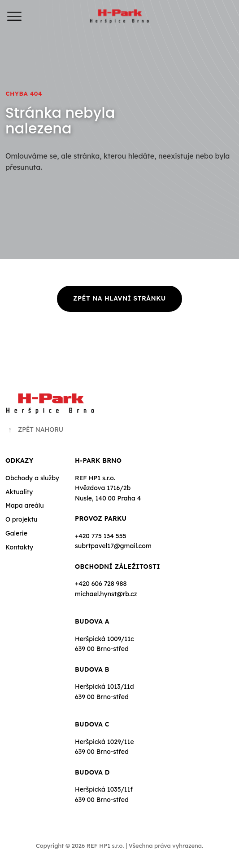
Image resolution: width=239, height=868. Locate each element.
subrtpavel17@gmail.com (113, 546)
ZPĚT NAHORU (34, 430)
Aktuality (19, 492)
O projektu (21, 519)
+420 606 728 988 (101, 584)
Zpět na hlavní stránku (119, 298)
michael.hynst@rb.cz (106, 594)
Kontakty (19, 547)
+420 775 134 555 (101, 536)
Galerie (16, 533)
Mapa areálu (25, 505)
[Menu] (14, 16)
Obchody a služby (32, 478)
